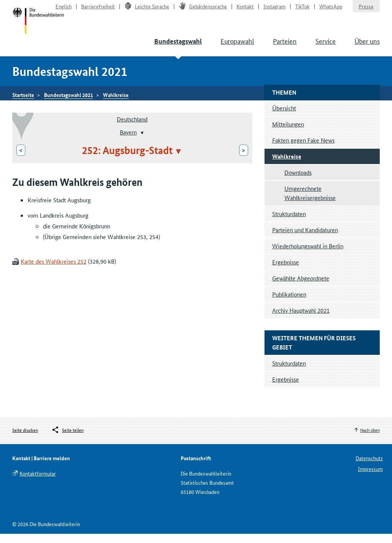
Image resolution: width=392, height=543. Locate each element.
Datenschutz (369, 467)
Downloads (298, 181)
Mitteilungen (288, 133)
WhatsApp (331, 10)
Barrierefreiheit (98, 10)
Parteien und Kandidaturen (305, 239)
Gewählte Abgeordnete (301, 287)
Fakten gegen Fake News (303, 149)
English (64, 10)
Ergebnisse (286, 271)
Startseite (40, 26)
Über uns (367, 46)
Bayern (128, 141)
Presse (366, 10)
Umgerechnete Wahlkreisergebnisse (310, 202)
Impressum (370, 478)
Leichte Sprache (147, 10)
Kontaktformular (38, 482)
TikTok (302, 10)
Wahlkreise (116, 102)
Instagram (274, 10)
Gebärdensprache (203, 10)
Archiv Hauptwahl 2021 (301, 319)
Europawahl (237, 46)
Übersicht (284, 117)
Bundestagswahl (178, 47)
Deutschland (132, 128)
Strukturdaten (289, 222)
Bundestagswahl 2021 (69, 102)
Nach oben (370, 439)
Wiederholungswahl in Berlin (308, 255)
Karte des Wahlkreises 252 (54, 270)
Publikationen (289, 303)
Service (326, 46)
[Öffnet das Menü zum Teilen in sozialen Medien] (67, 439)
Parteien (285, 46)
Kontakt (245, 10)
